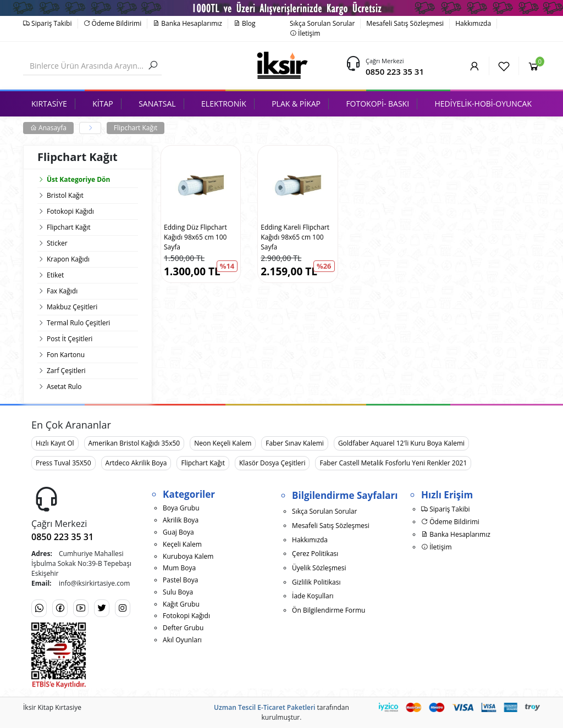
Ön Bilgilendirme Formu (329, 610)
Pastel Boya (180, 580)
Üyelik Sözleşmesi (319, 568)
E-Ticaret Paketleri (286, 707)
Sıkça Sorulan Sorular (322, 23)
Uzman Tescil (235, 707)
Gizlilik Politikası (316, 582)
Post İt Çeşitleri (70, 339)
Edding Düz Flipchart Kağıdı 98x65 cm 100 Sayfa (195, 237)
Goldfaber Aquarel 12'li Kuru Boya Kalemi (401, 443)
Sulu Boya (178, 592)
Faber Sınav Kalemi (295, 443)
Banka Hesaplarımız (187, 23)
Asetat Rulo (64, 387)
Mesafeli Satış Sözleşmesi (405, 23)
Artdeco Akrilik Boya (136, 463)
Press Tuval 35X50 (64, 463)
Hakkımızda (473, 23)
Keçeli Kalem (182, 544)
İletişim (305, 33)
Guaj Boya (178, 532)
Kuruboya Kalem (188, 556)
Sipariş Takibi (48, 23)
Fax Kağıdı (62, 291)
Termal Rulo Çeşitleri (78, 323)
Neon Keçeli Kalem (223, 443)
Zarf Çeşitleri (66, 371)
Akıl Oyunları (182, 640)
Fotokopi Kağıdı (70, 211)
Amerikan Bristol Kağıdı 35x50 (134, 443)
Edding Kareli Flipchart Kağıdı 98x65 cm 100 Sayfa (295, 237)
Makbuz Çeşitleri (72, 307)
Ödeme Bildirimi (113, 23)
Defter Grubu (183, 628)
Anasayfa (48, 128)
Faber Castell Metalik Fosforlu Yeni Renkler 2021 (393, 463)
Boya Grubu (181, 508)
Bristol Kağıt (65, 195)
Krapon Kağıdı (68, 259)
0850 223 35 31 (395, 71)
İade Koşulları (313, 596)
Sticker (57, 243)
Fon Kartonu (66, 355)
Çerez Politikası (315, 554)
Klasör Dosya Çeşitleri (272, 463)
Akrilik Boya (181, 520)
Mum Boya (179, 568)
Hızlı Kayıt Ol (55, 443)
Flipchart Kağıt (136, 128)
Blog (245, 23)
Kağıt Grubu (181, 604)
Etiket (55, 275)
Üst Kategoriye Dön (74, 179)
